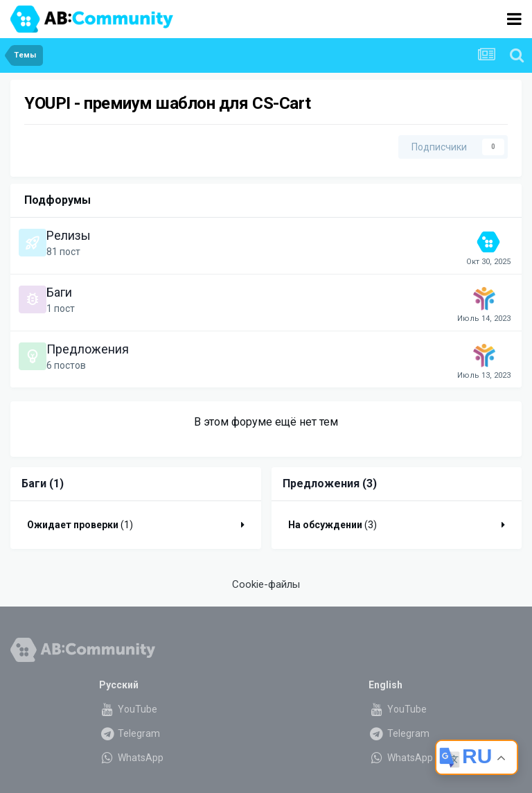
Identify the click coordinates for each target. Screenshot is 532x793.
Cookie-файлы (266, 584)
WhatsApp (131, 758)
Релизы (69, 235)
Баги (59, 292)
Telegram (130, 733)
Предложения (88, 349)
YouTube (128, 709)
